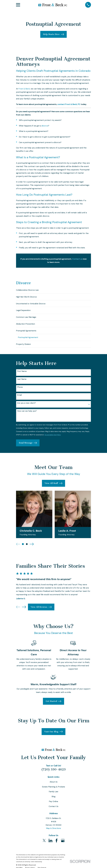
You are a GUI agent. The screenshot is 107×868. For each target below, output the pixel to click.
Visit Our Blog (53, 735)
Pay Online (53, 805)
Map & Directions (53, 832)
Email (19, 399)
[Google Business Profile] (63, 844)
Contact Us (53, 810)
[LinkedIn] (50, 844)
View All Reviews (41, 611)
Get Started (53, 705)
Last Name (22, 383)
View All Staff (53, 487)
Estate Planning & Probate (53, 790)
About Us (54, 785)
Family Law (53, 795)
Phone (20, 391)
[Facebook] (57, 844)
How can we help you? (27, 414)
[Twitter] (44, 844)
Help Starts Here (53, 34)
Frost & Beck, (24, 89)
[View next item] (32, 548)
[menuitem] (53, 290)
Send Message (28, 446)
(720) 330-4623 (53, 773)
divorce (45, 126)
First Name (22, 375)
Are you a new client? (26, 406)
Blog (54, 800)
